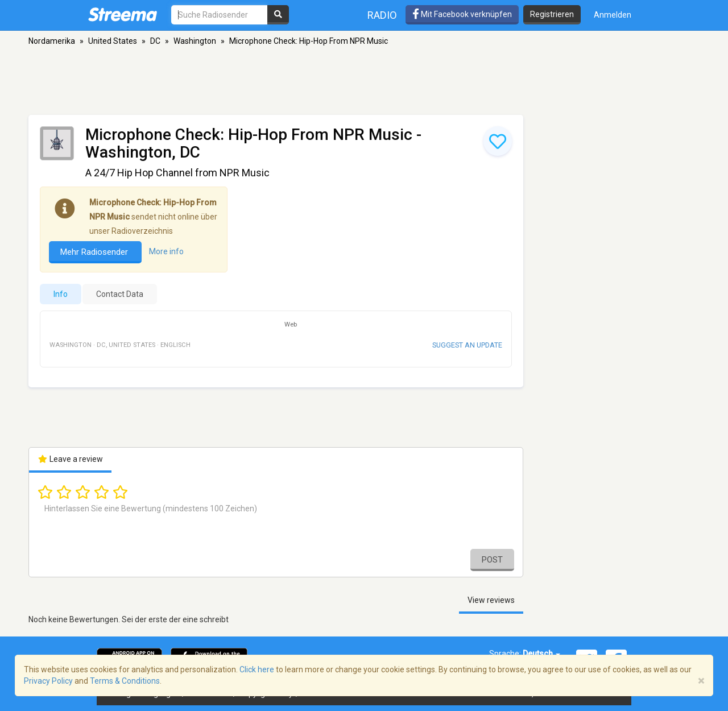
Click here (257, 669)
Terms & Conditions (125, 681)
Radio (382, 15)
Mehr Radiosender (95, 252)
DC (155, 41)
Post (492, 560)
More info (166, 252)
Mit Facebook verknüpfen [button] (462, 14)
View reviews (491, 600)
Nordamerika (52, 41)
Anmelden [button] (613, 15)
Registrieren (552, 14)
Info (61, 294)
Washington (195, 41)
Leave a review (70, 459)
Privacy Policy (48, 681)
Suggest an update (467, 345)
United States (113, 41)
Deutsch (541, 654)
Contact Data (120, 294)
